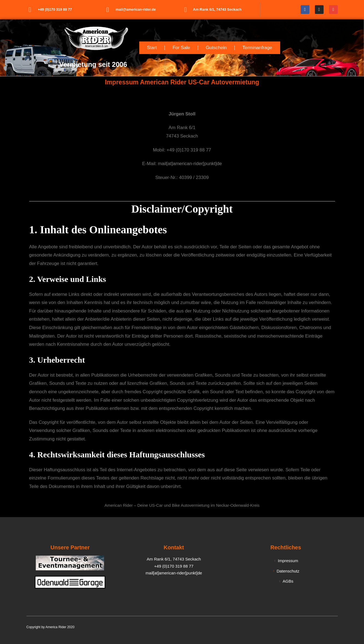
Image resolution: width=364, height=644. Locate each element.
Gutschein (216, 48)
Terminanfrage (257, 48)
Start (152, 48)
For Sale (181, 48)
